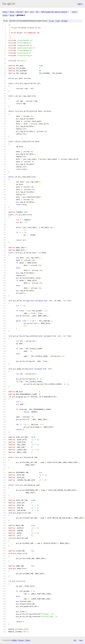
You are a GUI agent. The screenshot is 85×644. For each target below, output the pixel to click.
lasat (12, 15)
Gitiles (14, 640)
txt (75, 640)
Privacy (21, 640)
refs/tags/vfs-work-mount (54, 12)
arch (74, 12)
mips (5, 15)
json (81, 640)
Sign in (80, 4)
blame (64, 21)
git (26, 12)
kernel (20, 12)
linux (5, 12)
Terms (28, 640)
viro (32, 12)
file (51, 21)
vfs (37, 12)
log (58, 21)
